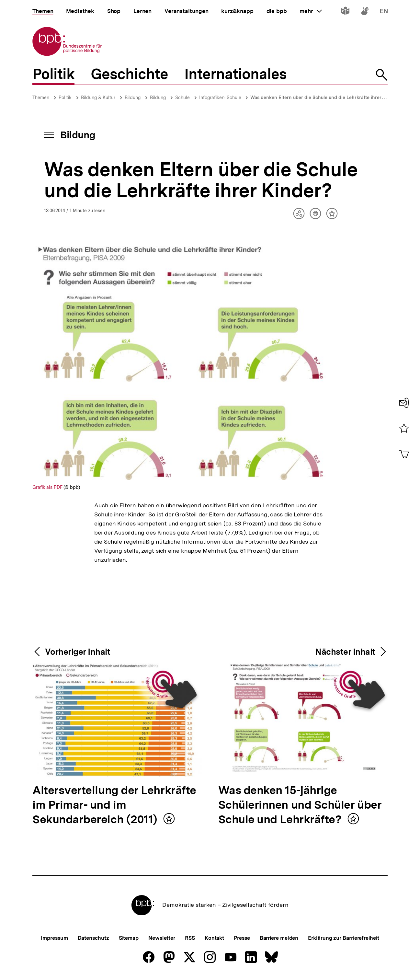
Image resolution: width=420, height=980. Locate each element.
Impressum (54, 938)
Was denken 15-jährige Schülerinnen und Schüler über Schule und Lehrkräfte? (300, 805)
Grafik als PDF (47, 487)
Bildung (133, 98)
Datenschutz (93, 938)
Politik (65, 98)
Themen (41, 98)
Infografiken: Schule (221, 98)
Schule (182, 98)
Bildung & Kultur (98, 98)
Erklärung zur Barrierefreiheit (343, 938)
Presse (242, 938)
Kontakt (214, 938)
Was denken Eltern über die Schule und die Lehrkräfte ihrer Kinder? (325, 98)
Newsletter (162, 938)
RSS (190, 938)
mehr (311, 11)
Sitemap (129, 938)
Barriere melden (279, 938)
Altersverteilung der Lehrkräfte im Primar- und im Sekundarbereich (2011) (114, 805)
